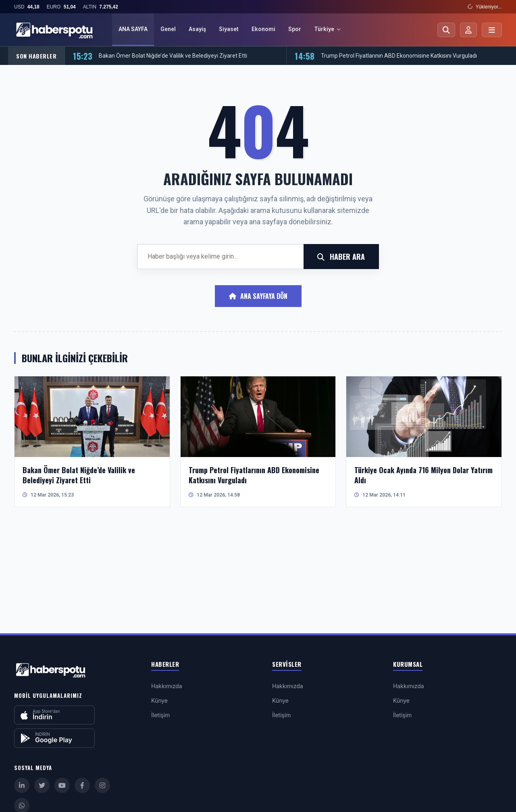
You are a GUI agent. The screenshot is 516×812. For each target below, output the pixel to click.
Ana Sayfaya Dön (258, 296)
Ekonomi (263, 29)
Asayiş (197, 29)
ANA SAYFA (133, 29)
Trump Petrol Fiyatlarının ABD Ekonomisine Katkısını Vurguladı (399, 56)
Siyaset (229, 29)
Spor (295, 29)
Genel (168, 29)
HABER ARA (341, 257)
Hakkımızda (167, 686)
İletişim (160, 715)
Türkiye (327, 29)
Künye (159, 700)
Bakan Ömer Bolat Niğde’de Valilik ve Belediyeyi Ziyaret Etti (173, 56)
